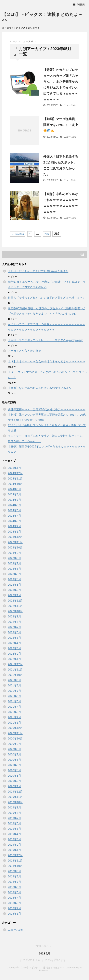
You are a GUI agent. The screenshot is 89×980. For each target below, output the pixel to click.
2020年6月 (14, 760)
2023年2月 (14, 590)
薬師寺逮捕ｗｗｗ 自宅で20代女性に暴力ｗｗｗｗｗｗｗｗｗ (47, 409)
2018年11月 (15, 861)
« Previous (18, 234)
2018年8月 (14, 876)
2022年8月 (14, 622)
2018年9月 (14, 871)
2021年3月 (14, 712)
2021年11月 (15, 670)
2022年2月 (14, 654)
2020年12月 (15, 728)
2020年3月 (14, 776)
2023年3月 (14, 585)
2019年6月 (14, 823)
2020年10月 (15, 738)
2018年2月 (14, 908)
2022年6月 (14, 632)
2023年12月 (15, 537)
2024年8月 (14, 494)
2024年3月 (14, 521)
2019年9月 (14, 807)
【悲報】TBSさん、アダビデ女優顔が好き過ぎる (38, 271)
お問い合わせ (44, 946)
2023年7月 (14, 563)
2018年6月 (14, 887)
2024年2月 (14, 526)
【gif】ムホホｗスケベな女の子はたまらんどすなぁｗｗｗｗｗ (47, 361)
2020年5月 (14, 765)
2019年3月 (14, 839)
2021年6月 (14, 696)
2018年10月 (15, 866)
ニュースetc (70, 105)
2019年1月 (14, 850)
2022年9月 (14, 616)
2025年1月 (14, 468)
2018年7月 (14, 882)
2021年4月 (14, 707)
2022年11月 (15, 606)
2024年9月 (14, 489)
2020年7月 (14, 754)
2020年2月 (14, 781)
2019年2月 (14, 845)
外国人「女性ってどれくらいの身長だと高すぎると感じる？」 (46, 298)
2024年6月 (14, 505)
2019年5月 (14, 829)
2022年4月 (14, 643)
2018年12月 (15, 855)
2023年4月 (14, 579)
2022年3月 (14, 648)
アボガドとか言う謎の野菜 (24, 351)
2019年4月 (14, 834)
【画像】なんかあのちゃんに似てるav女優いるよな (40, 388)
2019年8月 (14, 813)
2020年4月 (14, 770)
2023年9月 (14, 553)
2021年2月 (14, 717)
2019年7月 (14, 818)
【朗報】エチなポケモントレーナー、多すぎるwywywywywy (45, 340)
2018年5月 (14, 892)
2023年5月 (14, 574)
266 (47, 234)
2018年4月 (14, 898)
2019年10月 (15, 802)
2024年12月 (15, 473)
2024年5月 (14, 510)
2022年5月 (14, 638)
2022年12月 (15, 601)
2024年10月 (15, 484)
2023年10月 (15, 547)
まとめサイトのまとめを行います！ (44, 960)
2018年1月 (14, 914)
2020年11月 (15, 733)
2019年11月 (15, 797)
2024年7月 (14, 500)
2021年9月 (14, 680)
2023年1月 (14, 595)
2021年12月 (15, 664)
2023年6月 (14, 569)
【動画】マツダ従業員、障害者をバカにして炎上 (61, 125)
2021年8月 (14, 685)
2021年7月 (14, 691)
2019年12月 (15, 792)
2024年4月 (14, 516)
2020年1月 (14, 786)
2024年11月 (15, 479)
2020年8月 (14, 749)
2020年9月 (14, 744)
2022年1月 (14, 659)
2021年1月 (14, 723)
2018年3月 (14, 903)
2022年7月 (14, 627)
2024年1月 (14, 532)
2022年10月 (15, 611)
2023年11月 (15, 542)
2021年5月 (14, 701)
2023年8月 (14, 558)
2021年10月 (15, 675)
